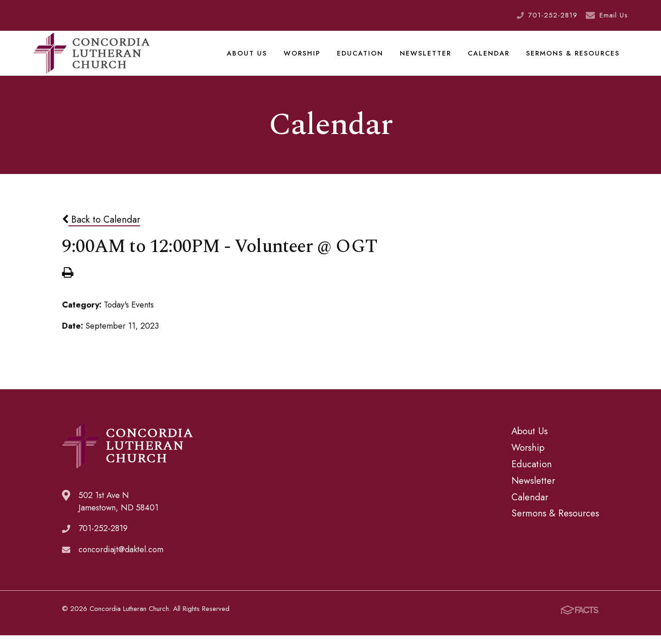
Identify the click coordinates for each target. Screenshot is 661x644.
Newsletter (427, 57)
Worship (305, 57)
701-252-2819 (553, 15)
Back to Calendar (101, 228)
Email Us (614, 15)
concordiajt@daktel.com (121, 558)
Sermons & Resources (573, 57)
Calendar (489, 57)
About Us (251, 57)
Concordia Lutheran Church (91, 57)
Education (362, 57)
